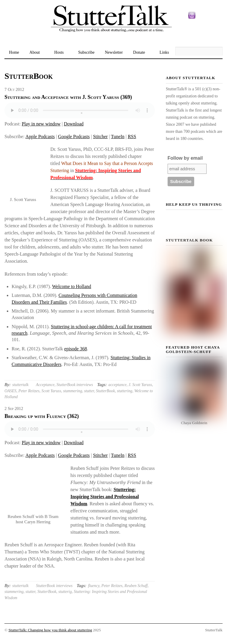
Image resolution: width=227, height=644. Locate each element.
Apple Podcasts (40, 137)
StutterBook (106, 391)
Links (164, 52)
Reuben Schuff (136, 586)
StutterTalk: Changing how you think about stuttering (50, 630)
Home (14, 52)
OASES (10, 391)
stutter (89, 391)
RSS (132, 137)
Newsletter (114, 52)
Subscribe (86, 52)
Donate (139, 52)
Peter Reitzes (29, 391)
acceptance (117, 385)
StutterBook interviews (75, 385)
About (35, 52)
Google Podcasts (74, 137)
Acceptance (45, 385)
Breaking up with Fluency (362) (42, 416)
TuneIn (118, 137)
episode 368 (76, 349)
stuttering (125, 391)
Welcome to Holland (72, 286)
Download (74, 124)
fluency (94, 586)
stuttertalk (21, 385)
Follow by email (185, 158)
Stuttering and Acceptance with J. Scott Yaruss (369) (68, 97)
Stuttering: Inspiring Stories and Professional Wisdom (104, 497)
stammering (72, 391)
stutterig (65, 592)
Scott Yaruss (51, 391)
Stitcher (100, 137)
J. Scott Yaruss (140, 385)
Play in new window (41, 124)
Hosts (59, 52)
